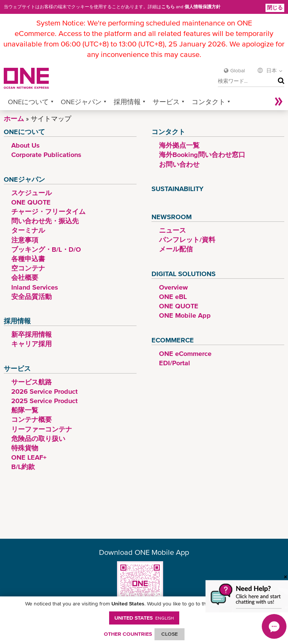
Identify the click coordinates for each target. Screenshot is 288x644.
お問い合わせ (179, 164)
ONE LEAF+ (29, 457)
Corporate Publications (46, 155)
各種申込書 (28, 259)
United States (144, 618)
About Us (25, 145)
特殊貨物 (25, 448)
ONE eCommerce (185, 353)
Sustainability (178, 189)
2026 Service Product (44, 391)
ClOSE (169, 634)
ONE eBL (173, 297)
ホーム (14, 119)
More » (279, 102)
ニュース (172, 230)
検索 (279, 81)
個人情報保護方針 (202, 7)
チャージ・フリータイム (48, 211)
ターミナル (28, 230)
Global (238, 70)
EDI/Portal (175, 363)
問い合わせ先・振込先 (45, 221)
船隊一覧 (25, 410)
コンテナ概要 (31, 419)
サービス (166, 102)
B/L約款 (23, 467)
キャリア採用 (31, 344)
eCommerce (173, 340)
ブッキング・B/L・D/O (46, 249)
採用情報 (127, 102)
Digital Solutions (184, 274)
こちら (168, 7)
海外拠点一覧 (179, 145)
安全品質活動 (31, 297)
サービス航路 (31, 382)
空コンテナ (28, 268)
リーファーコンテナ (42, 429)
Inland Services (35, 287)
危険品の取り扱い (38, 439)
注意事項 (25, 240)
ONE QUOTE (31, 202)
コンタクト (208, 102)
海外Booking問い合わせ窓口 (202, 155)
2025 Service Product (44, 401)
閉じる (275, 7)
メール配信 (176, 249)
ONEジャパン (81, 102)
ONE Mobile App (185, 315)
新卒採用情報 (31, 334)
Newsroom (172, 217)
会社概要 (25, 277)
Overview (173, 287)
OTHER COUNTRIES (128, 634)
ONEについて (28, 102)
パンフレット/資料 (187, 240)
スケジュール (31, 193)
